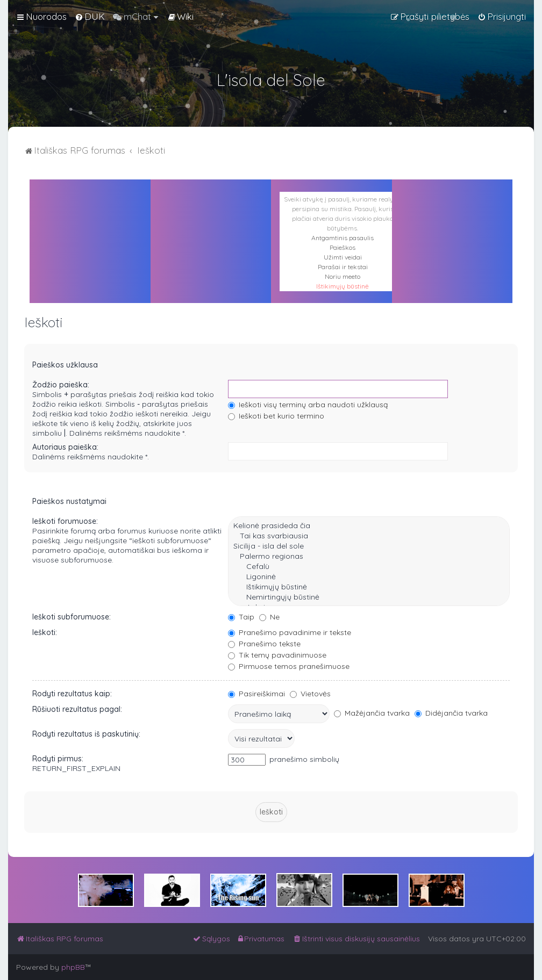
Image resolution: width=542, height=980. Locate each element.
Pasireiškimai (256, 694)
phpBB (73, 967)
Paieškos (343, 247)
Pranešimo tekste (264, 644)
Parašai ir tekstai (343, 267)
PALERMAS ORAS (211, 228)
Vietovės (310, 694)
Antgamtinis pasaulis (343, 238)
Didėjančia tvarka (451, 713)
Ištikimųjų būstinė (343, 286)
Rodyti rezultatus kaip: (72, 694)
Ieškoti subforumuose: (72, 617)
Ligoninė (369, 577)
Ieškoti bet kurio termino (276, 416)
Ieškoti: (45, 632)
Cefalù (369, 567)
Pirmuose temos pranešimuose (289, 666)
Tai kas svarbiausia (369, 536)
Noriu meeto (343, 276)
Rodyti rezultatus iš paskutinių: (86, 734)
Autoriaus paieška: (65, 447)
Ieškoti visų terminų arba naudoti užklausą (308, 405)
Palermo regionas (369, 556)
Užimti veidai (343, 257)
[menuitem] (90, 17)
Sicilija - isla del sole (369, 546)
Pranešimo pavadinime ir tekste (290, 632)
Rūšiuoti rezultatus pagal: (77, 709)
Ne (269, 617)
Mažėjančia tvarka (372, 713)
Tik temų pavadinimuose (277, 655)
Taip (241, 617)
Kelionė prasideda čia (369, 526)
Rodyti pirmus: (58, 759)
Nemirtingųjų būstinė (369, 597)
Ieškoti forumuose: (65, 521)
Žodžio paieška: (61, 385)
